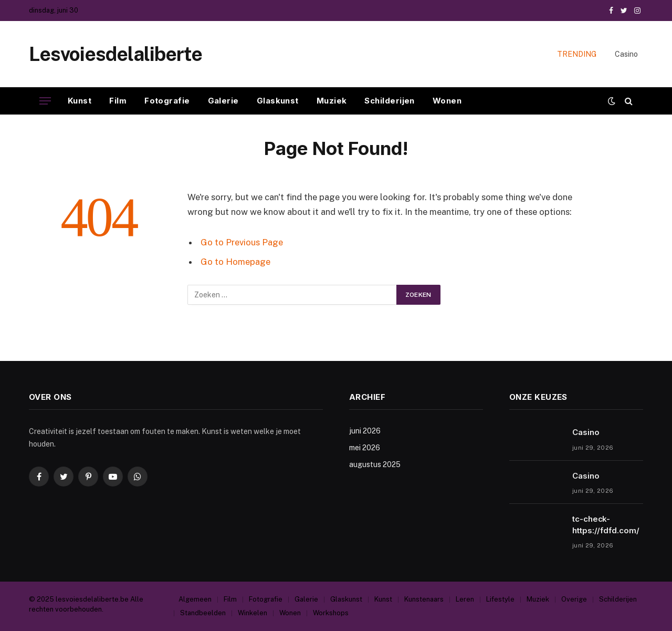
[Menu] (45, 101)
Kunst (80, 101)
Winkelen (253, 613)
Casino (626, 54)
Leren (465, 599)
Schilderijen (389, 101)
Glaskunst (278, 101)
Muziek (332, 101)
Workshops (331, 613)
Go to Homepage (235, 262)
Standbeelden (203, 613)
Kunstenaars (424, 599)
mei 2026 (365, 448)
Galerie (223, 101)
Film (118, 101)
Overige (574, 599)
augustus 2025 (375, 464)
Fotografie (167, 101)
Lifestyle (500, 599)
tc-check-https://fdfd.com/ (606, 524)
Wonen (447, 101)
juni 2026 (365, 431)
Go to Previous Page (242, 242)
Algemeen (195, 599)
